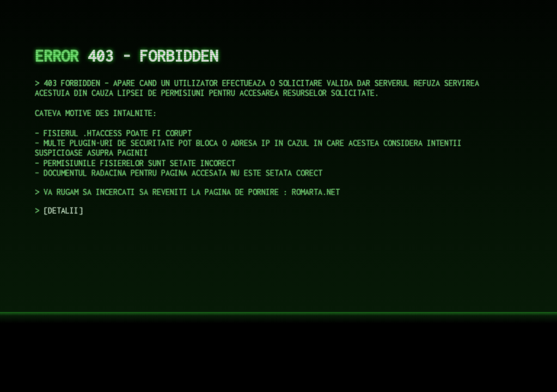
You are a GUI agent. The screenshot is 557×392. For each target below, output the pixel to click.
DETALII (63, 210)
